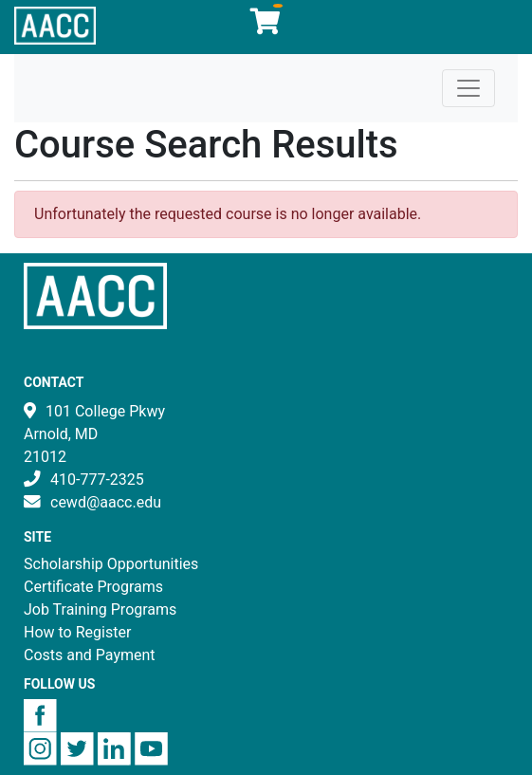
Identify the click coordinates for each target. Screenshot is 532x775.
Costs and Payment (90, 655)
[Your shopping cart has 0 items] (266, 26)
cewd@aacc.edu (106, 502)
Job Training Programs (100, 609)
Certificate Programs (93, 587)
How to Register (77, 632)
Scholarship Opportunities (111, 564)
